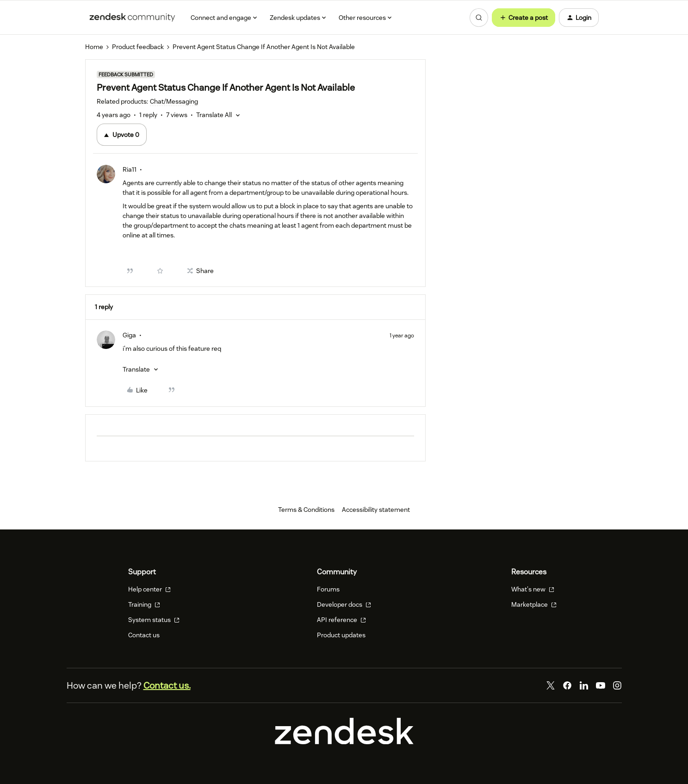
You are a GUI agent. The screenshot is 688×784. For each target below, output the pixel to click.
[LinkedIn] (584, 685)
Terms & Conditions (306, 510)
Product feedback (138, 47)
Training (144, 604)
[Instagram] (617, 685)
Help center (149, 589)
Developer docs (344, 604)
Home (94, 47)
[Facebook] (567, 685)
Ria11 (130, 169)
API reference (341, 620)
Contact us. (167, 685)
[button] (524, 18)
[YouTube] (601, 685)
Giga (129, 335)
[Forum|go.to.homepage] (132, 18)
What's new (533, 589)
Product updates (341, 635)
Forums (328, 589)
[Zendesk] (344, 742)
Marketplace (534, 604)
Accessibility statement (376, 510)
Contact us (144, 635)
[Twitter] (551, 685)
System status (154, 620)
